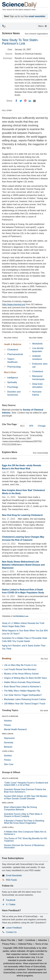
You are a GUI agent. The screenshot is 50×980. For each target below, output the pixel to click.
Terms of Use (41, 944)
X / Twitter (11, 904)
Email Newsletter (14, 875)
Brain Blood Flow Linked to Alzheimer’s (22, 687)
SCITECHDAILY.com (21, 616)
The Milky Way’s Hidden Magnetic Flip (22, 691)
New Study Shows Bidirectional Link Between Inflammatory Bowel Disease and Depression (23, 565)
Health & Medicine (13, 344)
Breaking (7, 659)
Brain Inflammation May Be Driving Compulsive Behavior (20, 808)
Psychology (13, 387)
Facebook (11, 900)
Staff (20, 940)
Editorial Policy (25, 944)
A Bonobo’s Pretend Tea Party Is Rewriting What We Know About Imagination (24, 822)
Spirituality (12, 382)
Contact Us (11, 932)
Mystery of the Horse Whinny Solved (21, 674)
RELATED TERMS (36, 338)
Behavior (8, 747)
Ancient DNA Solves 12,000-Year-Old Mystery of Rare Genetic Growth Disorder (26, 797)
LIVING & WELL (8, 751)
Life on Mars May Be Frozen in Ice (20, 665)
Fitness (7, 725)
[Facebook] (16, 101)
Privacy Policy (9, 944)
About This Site (8, 940)
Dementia (9, 743)
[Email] (34, 101)
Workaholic (38, 344)
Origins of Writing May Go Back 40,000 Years (25, 678)
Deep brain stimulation (37, 385)
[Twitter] (21, 101)
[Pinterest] (25, 101)
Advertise (42, 940)
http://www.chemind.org (14, 304)
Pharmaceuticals (15, 354)
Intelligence (13, 378)
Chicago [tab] (42, 426)
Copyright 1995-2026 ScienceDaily (20, 948)
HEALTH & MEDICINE (10, 716)
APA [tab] (31, 426)
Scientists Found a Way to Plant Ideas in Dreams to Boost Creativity (23, 815)
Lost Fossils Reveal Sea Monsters (20, 669)
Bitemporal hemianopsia (38, 378)
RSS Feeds (11, 880)
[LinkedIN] (30, 101)
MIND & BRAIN (8, 734)
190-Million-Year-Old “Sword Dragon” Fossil (25, 704)
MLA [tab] (22, 426)
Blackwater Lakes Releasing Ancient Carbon (25, 699)
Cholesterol (13, 350)
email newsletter (37, 16)
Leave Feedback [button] (14, 928)
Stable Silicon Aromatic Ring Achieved (22, 682)
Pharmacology (14, 367)
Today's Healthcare (12, 361)
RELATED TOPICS (11, 338)
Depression (9, 738)
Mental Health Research (15, 729)
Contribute (30, 940)
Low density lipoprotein (38, 350)
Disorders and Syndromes (14, 393)
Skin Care (9, 764)
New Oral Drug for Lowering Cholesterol (22, 515)
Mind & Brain (10, 372)
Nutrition (8, 721)
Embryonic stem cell (40, 365)
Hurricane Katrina (37, 393)
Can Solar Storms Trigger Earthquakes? (23, 695)
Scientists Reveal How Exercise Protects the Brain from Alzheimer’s (25, 791)
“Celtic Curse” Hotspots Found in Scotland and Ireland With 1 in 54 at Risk (26, 784)
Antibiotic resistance (37, 358)
